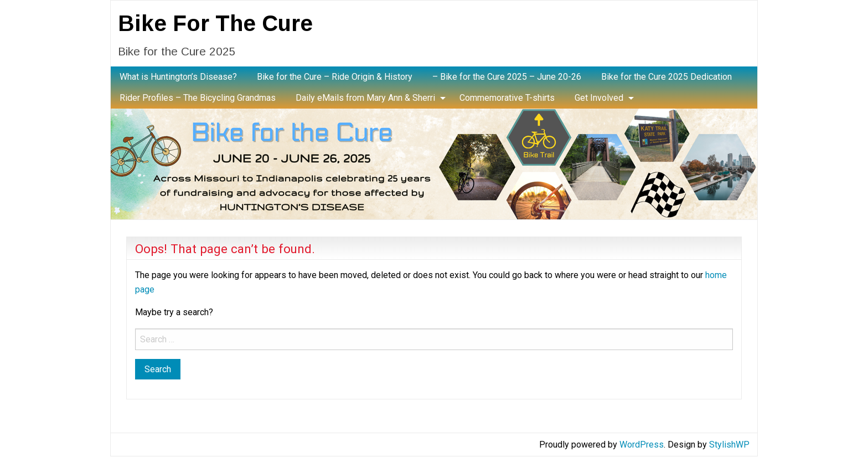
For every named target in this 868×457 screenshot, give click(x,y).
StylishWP (729, 445)
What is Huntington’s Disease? (178, 77)
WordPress (642, 445)
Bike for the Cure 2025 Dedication (666, 77)
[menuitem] (178, 77)
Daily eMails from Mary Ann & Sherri (365, 98)
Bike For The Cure (215, 23)
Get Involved (599, 98)
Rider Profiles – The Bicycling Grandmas (198, 98)
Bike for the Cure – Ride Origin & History (335, 77)
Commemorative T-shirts (507, 98)
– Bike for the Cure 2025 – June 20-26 (507, 77)
